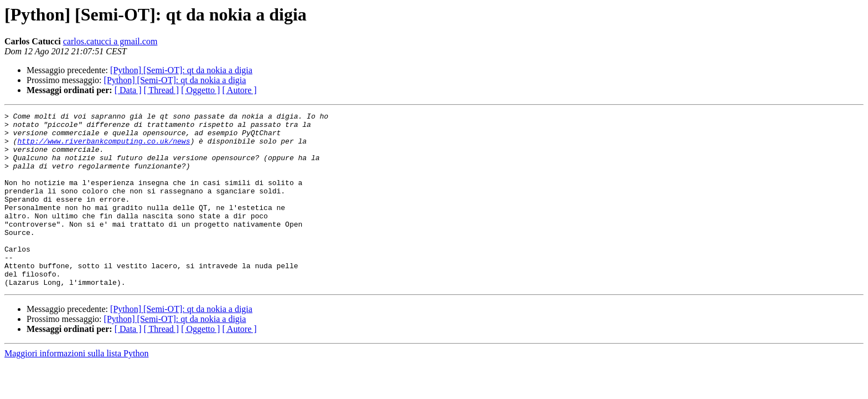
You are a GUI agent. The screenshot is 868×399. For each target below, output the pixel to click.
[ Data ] (128, 90)
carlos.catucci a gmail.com (110, 41)
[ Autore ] (239, 90)
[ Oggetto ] (200, 90)
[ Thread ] (162, 90)
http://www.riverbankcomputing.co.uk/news (104, 147)
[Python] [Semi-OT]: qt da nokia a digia (181, 70)
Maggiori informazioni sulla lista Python (76, 388)
